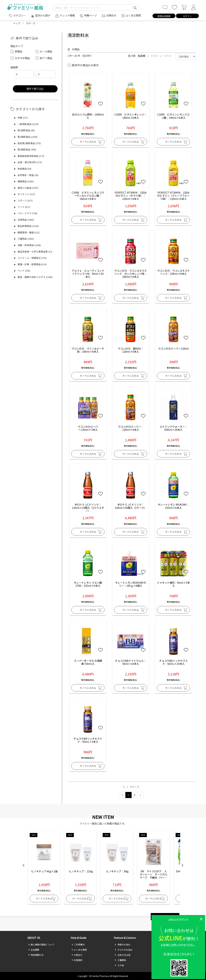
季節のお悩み (122, 944)
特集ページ (90, 15)
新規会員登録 (164, 16)
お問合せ (111, 15)
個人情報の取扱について (41, 944)
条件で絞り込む (35, 89)
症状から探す (43, 15)
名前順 (142, 56)
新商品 (16, 51)
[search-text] (96, 8)
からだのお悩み (124, 950)
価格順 (168, 56)
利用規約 (77, 960)
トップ (17, 23)
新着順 (155, 56)
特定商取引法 (36, 955)
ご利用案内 (78, 944)
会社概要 (34, 950)
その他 (119, 965)
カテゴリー (19, 15)
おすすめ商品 (20, 58)
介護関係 (120, 960)
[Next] (141, 795)
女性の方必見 (122, 955)
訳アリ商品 (44, 58)
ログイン (187, 16)
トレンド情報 (67, 15)
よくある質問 (133, 15)
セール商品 (44, 51)
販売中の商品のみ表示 (83, 65)
